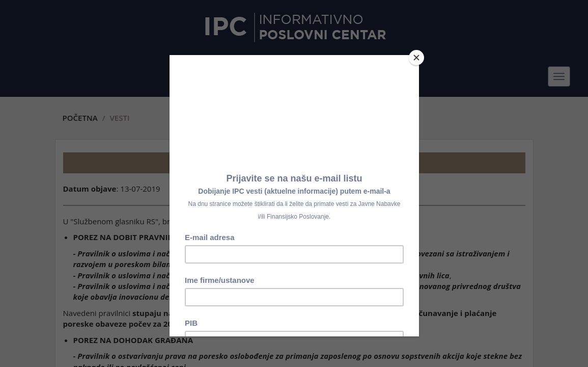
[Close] (416, 58)
